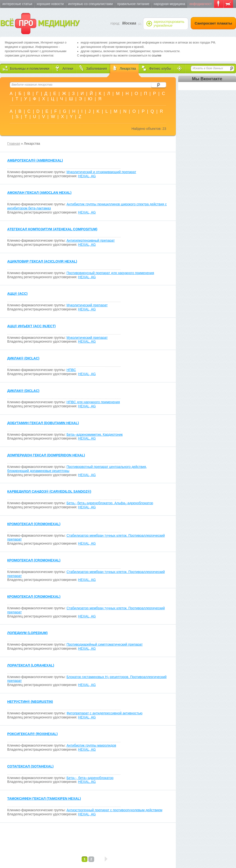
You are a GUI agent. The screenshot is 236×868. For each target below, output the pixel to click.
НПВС (71, 370)
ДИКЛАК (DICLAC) (23, 358)
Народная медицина (169, 4)
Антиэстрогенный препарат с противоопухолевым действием (114, 810)
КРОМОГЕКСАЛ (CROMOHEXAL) (34, 524)
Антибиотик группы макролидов (91, 745)
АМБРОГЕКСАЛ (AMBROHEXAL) (35, 160)
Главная (14, 144)
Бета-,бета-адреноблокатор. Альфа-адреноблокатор (110, 503)
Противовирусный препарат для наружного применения (110, 273)
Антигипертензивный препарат (91, 240)
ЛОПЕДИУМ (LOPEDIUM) (27, 633)
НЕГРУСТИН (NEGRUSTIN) (30, 702)
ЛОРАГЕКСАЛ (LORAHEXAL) (31, 665)
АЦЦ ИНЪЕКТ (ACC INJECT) (31, 326)
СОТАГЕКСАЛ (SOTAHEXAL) (30, 766)
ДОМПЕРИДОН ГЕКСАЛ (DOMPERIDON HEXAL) (46, 455)
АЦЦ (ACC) (17, 294)
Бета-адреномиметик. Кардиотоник (95, 434)
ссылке (157, 56)
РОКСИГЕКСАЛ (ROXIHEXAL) (32, 734)
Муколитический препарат (87, 305)
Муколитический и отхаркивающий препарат (101, 172)
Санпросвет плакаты (213, 23)
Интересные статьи (17, 4)
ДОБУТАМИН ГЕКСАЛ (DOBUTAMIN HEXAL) (43, 423)
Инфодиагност (201, 4)
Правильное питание (133, 4)
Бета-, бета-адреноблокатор (90, 778)
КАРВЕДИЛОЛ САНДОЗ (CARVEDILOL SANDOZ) (49, 491)
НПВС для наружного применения (93, 402)
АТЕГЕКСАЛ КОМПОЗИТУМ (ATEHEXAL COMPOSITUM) (52, 229)
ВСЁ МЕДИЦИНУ (40, 24)
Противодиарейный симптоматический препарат (105, 644)
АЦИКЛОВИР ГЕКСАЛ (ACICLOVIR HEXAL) (42, 261)
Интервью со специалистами (91, 4)
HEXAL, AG (87, 176)
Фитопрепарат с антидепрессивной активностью (104, 713)
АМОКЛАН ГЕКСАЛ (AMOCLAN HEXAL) (39, 193)
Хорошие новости (50, 4)
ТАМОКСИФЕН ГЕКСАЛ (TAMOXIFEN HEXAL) (44, 799)
